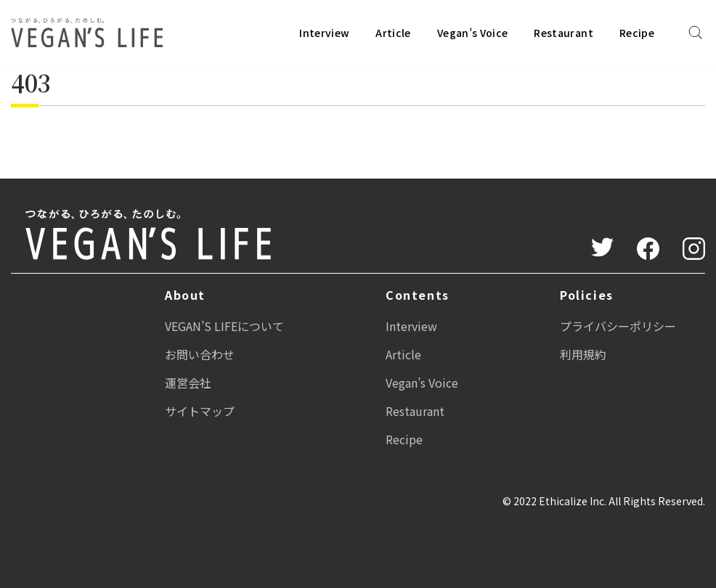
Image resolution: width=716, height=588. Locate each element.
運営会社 (188, 383)
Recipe (637, 33)
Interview (324, 33)
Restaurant (564, 33)
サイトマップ (200, 411)
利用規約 (583, 354)
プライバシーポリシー (618, 326)
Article (393, 33)
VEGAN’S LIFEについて (224, 326)
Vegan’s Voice (473, 33)
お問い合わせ (200, 354)
